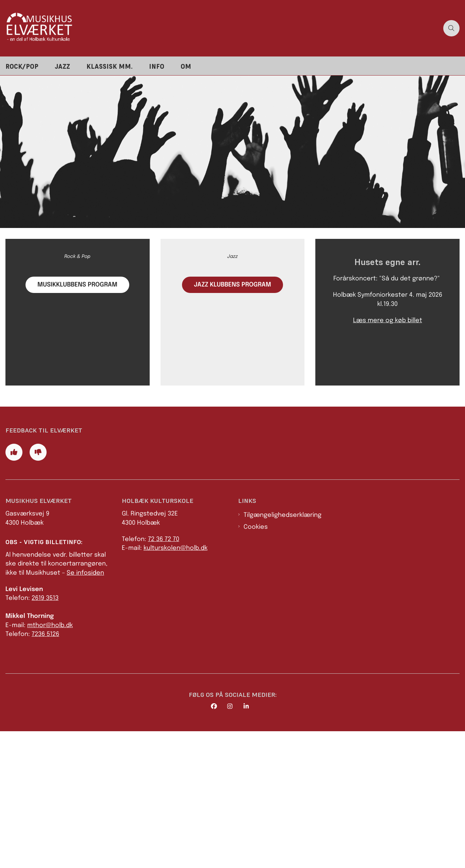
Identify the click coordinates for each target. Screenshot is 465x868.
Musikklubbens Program (77, 383)
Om (186, 67)
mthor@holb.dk (50, 762)
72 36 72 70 (164, 676)
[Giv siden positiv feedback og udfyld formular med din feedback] (14, 589)
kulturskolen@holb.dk (176, 685)
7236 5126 (45, 771)
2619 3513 (45, 735)
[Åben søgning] (451, 28)
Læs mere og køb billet (388, 420)
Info (157, 67)
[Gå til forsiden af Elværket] (220, 28)
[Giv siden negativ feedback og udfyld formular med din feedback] (38, 589)
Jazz (62, 67)
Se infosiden (85, 710)
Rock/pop (22, 67)
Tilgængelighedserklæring (283, 652)
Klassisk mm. (110, 67)
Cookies (256, 664)
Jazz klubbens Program (232, 384)
